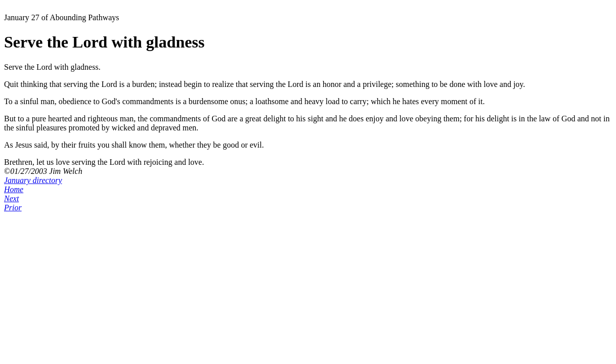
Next (11, 198)
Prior (13, 208)
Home (14, 189)
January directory (33, 180)
